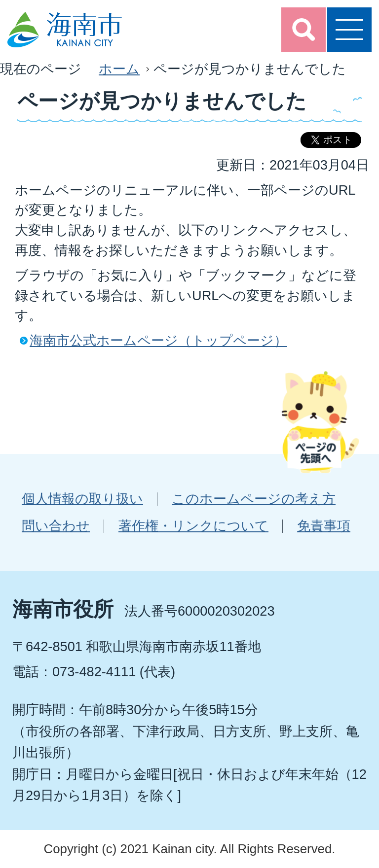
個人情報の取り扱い (82, 499)
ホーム (119, 69)
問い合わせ (56, 526)
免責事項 (324, 526)
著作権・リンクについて (193, 526)
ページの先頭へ (320, 422)
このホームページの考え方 (254, 499)
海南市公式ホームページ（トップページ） (158, 340)
